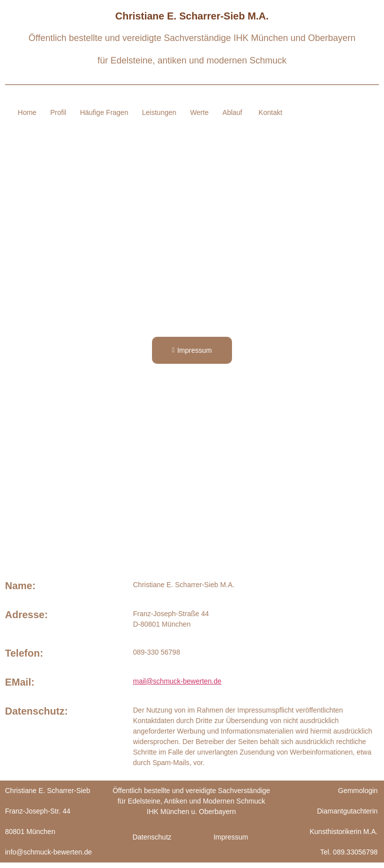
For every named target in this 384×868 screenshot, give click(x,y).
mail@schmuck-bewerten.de (177, 687)
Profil (87, 111)
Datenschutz (152, 843)
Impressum (231, 843)
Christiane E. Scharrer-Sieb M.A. (192, 16)
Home (55, 111)
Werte (232, 111)
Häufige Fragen (134, 111)
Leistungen (190, 111)
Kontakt (270, 115)
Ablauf (231, 118)
